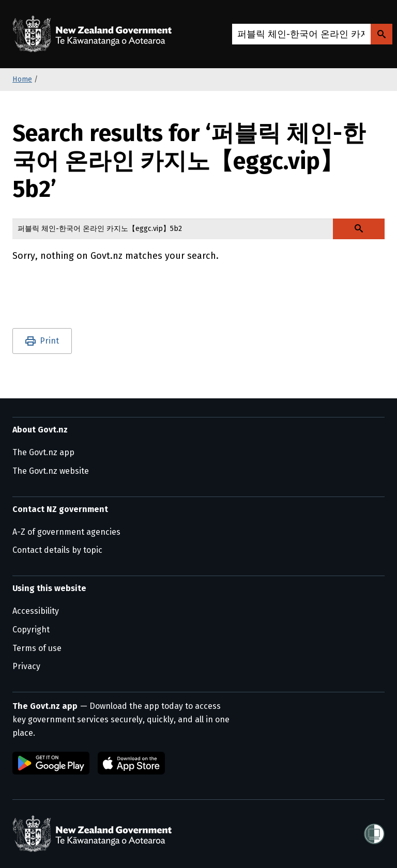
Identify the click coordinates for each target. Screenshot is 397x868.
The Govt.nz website (51, 471)
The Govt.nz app (43, 452)
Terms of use (37, 648)
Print (49, 341)
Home (22, 79)
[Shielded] (374, 834)
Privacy (26, 666)
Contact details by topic (57, 550)
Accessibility (36, 611)
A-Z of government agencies (66, 532)
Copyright (31, 630)
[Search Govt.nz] (381, 34)
